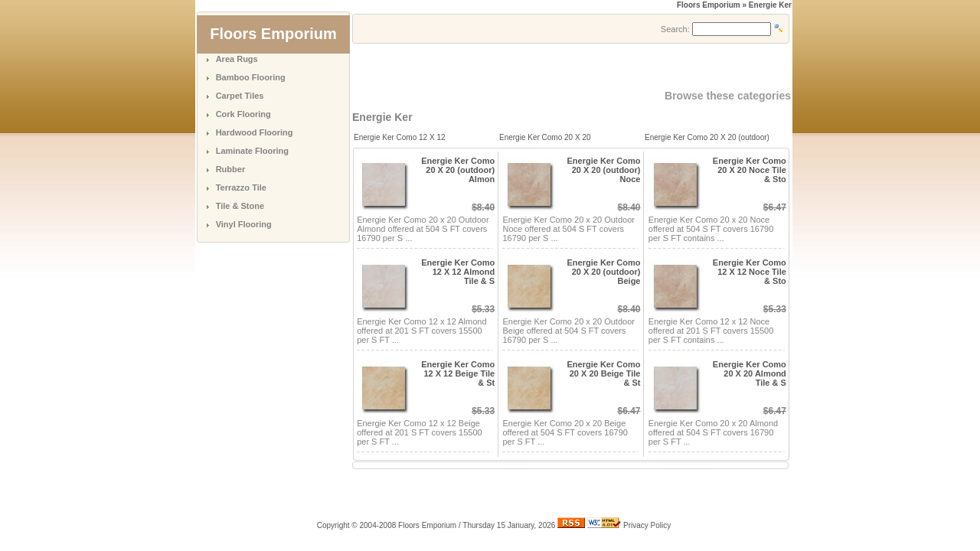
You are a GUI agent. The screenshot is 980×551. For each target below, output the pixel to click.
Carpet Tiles (240, 96)
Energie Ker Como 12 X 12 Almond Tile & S (458, 272)
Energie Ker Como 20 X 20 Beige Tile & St (604, 373)
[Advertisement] (531, 67)
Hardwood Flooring (255, 132)
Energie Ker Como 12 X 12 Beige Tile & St (458, 373)
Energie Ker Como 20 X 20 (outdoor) (707, 137)
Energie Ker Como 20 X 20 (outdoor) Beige (604, 272)
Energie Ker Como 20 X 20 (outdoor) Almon (458, 170)
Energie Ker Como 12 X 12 (400, 137)
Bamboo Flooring (251, 77)
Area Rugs (237, 59)
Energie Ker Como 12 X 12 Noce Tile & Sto (750, 272)
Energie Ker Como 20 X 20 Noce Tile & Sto (750, 170)
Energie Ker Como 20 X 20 (545, 137)
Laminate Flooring (252, 151)
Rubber (231, 169)
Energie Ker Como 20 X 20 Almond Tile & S (750, 373)
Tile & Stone (240, 206)
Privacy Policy (647, 525)
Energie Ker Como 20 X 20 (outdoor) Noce (604, 170)
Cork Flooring (243, 114)
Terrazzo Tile (241, 187)
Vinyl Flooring (244, 224)
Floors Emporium (709, 5)
